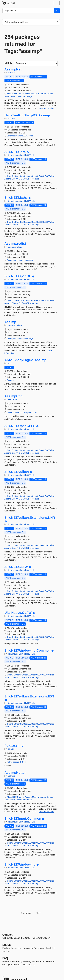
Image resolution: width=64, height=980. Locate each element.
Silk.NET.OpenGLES (20, 426)
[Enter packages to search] (28, 11)
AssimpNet (13, 69)
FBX (13, 96)
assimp (23, 412)
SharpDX (22, 136)
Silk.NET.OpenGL (18, 276)
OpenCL (11, 176)
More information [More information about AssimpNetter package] (46, 812)
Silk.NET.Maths (16, 198)
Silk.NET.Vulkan (17, 472)
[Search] (57, 11)
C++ (24, 762)
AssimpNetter (15, 773)
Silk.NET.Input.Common (23, 819)
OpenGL (19, 176)
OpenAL (27, 176)
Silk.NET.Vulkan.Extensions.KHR (30, 518)
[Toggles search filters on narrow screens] (57, 22)
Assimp (28, 94)
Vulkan (51, 176)
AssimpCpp (14, 396)
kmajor (11, 749)
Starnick (11, 73)
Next (39, 913)
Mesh (35, 94)
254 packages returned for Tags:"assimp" (24, 44)
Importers (42, 94)
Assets (8, 96)
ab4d (10, 363)
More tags (28, 96)
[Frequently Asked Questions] (5, 958)
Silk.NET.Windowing (20, 864)
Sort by (8, 63)
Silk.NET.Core (15, 152)
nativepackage (27, 260)
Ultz (34, 155)
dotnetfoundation (16, 155)
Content (50, 94)
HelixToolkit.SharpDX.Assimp (27, 115)
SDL (27, 179)
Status (7, 945)
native (17, 260)
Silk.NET (28, 155)
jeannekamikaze (15, 247)
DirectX (14, 136)
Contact (7, 935)
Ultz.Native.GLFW (18, 613)
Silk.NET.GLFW (16, 567)
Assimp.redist (15, 244)
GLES (45, 176)
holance (11, 118)
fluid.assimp (14, 746)
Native (16, 412)
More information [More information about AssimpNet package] (46, 108)
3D (14, 94)
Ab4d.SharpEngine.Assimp (25, 360)
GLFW (22, 179)
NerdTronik (13, 399)
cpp (28, 412)
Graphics (20, 94)
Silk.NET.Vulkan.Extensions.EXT (29, 696)
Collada (19, 96)
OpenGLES (36, 176)
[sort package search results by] (36, 63)
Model (10, 94)
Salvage (11, 776)
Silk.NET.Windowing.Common (28, 650)
